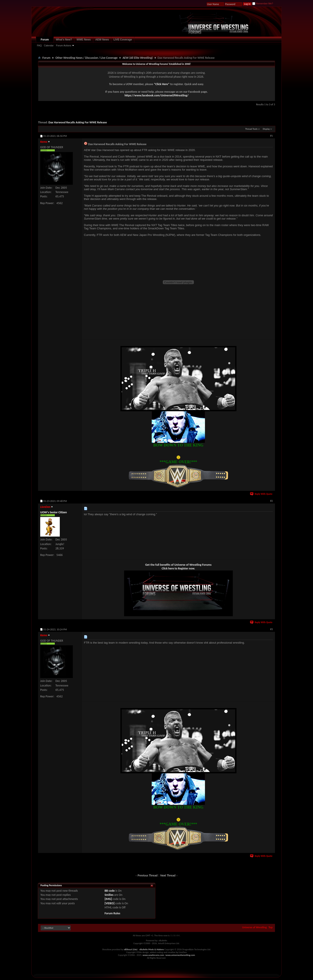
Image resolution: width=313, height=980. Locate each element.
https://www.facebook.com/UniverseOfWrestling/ (156, 95)
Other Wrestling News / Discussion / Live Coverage (87, 58)
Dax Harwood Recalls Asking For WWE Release (78, 122)
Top (271, 927)
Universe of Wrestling (254, 927)
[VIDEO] (110, 903)
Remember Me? (263, 3)
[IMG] (108, 899)
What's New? (64, 40)
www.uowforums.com (153, 955)
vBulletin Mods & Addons (152, 949)
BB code (110, 891)
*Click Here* (162, 84)
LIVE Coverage (123, 40)
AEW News (102, 40)
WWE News (84, 40)
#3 (271, 629)
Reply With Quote (261, 494)
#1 (271, 136)
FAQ (39, 45)
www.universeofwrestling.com (180, 955)
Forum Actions (64, 45)
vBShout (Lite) (131, 949)
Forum (45, 40)
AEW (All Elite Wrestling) (138, 58)
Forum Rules (112, 913)
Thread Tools (251, 129)
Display (266, 129)
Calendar (49, 45)
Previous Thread (148, 875)
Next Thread (168, 875)
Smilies (109, 895)
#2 (271, 501)
